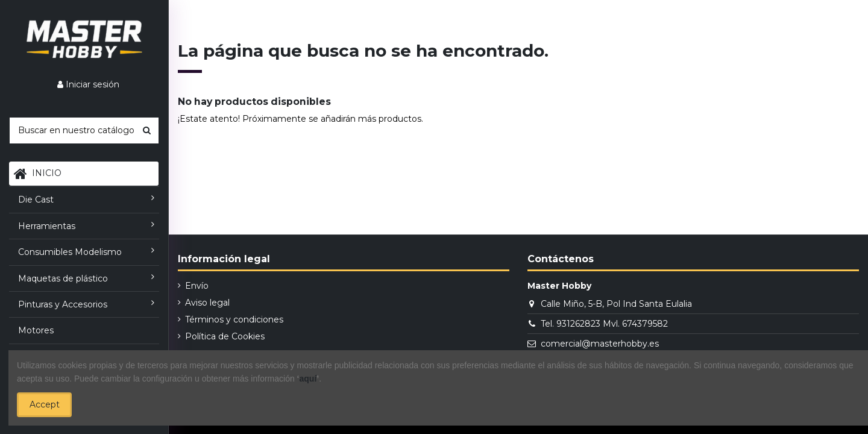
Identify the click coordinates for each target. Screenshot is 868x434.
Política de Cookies (225, 336)
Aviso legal (207, 303)
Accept (45, 404)
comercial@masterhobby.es (600, 344)
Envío (197, 286)
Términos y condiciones (234, 319)
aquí (308, 379)
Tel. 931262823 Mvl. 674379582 (604, 324)
